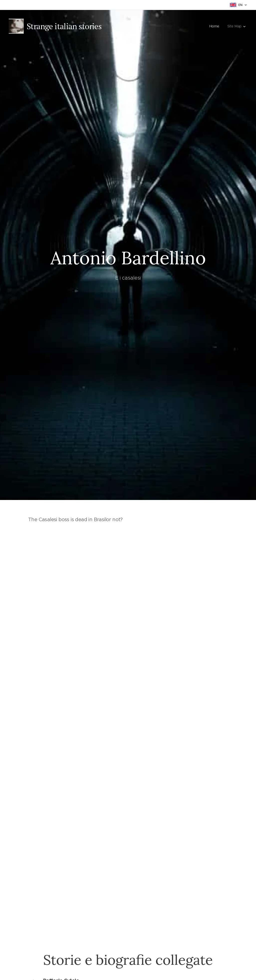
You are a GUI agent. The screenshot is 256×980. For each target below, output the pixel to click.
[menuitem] (214, 26)
